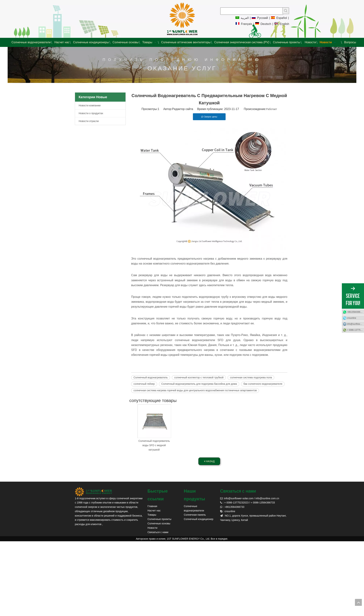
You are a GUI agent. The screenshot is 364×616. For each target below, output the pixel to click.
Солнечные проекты (159, 519)
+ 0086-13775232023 (355, 330)
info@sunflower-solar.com (239, 498)
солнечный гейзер (144, 384)
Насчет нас (154, 511)
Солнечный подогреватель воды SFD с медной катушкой (154, 445)
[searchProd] (252, 11)
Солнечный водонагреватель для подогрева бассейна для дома (199, 384)
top (358, 602)
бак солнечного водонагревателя (263, 384)
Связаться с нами (158, 532)
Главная (152, 506)
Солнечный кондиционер (199, 519)
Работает (272, 109)
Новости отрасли (89, 121)
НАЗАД (209, 461)
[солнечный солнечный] (94, 492)
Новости (152, 528)
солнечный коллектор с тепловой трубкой (199, 377)
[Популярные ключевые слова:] (286, 11)
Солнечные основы (159, 523)
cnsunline (352, 318)
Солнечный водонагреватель (151, 377)
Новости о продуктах (91, 113)
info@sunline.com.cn (267, 498)
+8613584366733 (355, 312)
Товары (152, 515)
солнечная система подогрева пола (251, 377)
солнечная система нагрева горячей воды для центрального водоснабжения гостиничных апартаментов (195, 390)
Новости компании (90, 105)
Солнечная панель (195, 515)
